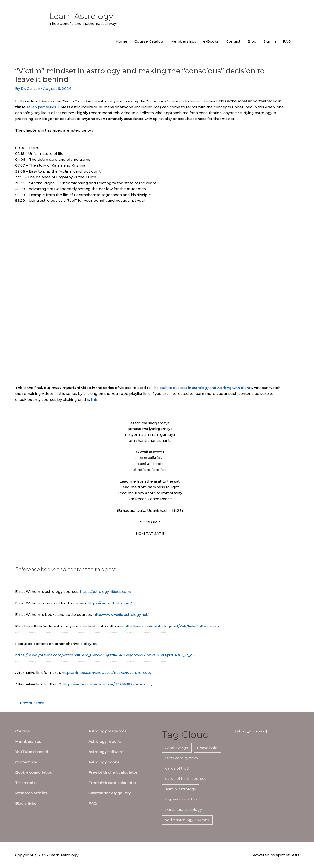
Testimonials (27, 783)
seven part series (42, 107)
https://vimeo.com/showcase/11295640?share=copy (109, 673)
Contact (233, 41)
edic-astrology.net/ (134, 614)
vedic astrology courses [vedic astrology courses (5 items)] (187, 820)
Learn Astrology (83, 16)
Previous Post (31, 703)
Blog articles (27, 803)
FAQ (287, 41)
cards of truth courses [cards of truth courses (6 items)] (186, 779)
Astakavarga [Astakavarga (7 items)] (177, 748)
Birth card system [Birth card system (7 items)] (181, 758)
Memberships (183, 41)
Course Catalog (149, 41)
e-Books (211, 41)
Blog (252, 41)
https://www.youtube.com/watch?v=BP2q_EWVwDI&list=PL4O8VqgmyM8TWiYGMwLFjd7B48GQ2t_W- (110, 655)
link (99, 400)
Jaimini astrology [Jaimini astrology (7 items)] (181, 789)
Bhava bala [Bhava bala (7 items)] (207, 748)
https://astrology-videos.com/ (107, 592)
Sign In (270, 41)
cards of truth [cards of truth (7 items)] (178, 768)
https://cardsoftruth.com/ (111, 603)
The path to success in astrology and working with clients (204, 388)
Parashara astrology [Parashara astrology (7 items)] (184, 810)
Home (122, 41)
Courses (23, 731)
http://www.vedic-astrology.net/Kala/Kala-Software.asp (174, 626)
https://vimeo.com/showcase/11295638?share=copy (109, 684)
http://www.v (105, 614)
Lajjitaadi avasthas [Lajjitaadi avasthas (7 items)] (181, 799)
